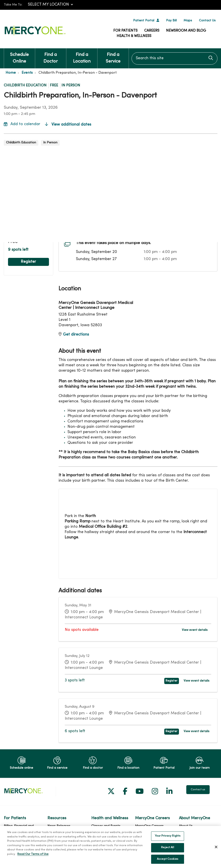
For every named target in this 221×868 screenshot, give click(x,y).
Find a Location (82, 56)
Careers (152, 31)
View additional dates (68, 125)
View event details (195, 630)
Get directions (74, 335)
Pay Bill (171, 21)
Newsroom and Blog (186, 31)
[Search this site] (174, 58)
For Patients (125, 31)
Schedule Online (19, 56)
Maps (188, 21)
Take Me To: (13, 5)
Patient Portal (144, 21)
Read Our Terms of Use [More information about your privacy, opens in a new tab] (33, 859)
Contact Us (207, 21)
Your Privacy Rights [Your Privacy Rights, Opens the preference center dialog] (168, 841)
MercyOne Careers (149, 826)
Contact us (198, 790)
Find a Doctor (51, 56)
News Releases (59, 826)
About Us (186, 826)
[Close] (216, 852)
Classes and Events (106, 826)
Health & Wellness (134, 36)
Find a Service (113, 56)
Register (28, 262)
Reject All (167, 852)
